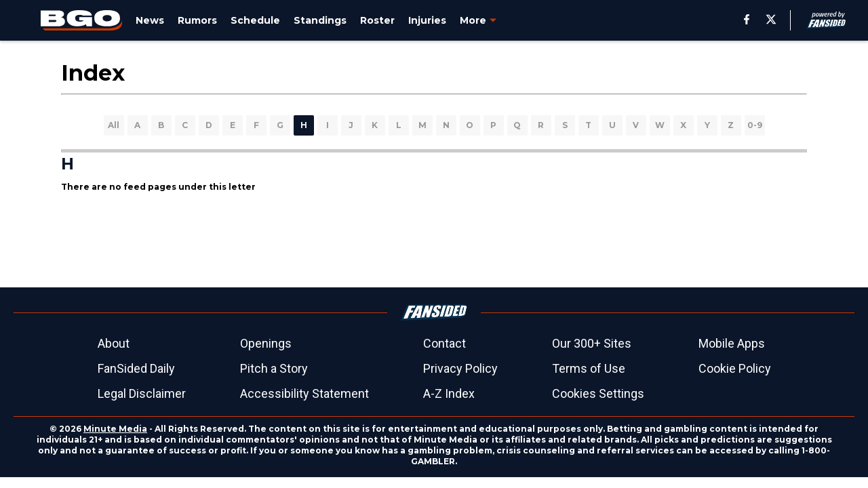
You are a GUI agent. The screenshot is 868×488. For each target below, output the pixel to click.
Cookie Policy (735, 368)
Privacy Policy (460, 368)
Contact (445, 343)
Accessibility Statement (304, 393)
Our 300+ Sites (592, 343)
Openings (266, 343)
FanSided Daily (136, 368)
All (114, 125)
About (114, 343)
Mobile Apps (732, 343)
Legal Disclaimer (142, 393)
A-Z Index (449, 393)
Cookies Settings (598, 393)
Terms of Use (589, 368)
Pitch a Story (274, 368)
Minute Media (115, 429)
